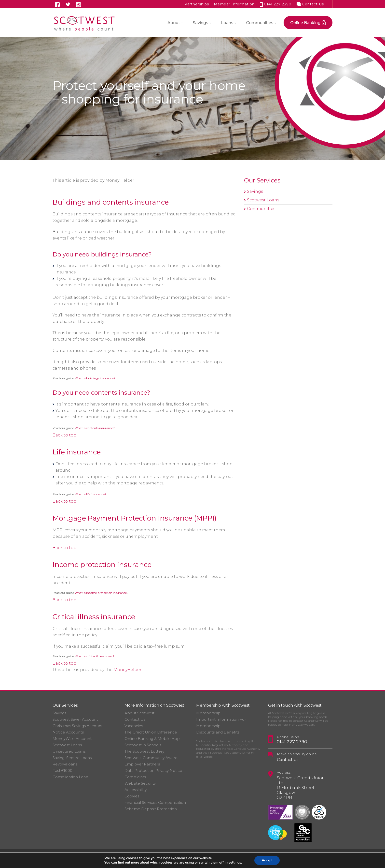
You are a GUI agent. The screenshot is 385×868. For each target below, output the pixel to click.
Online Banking (305, 23)
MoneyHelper (127, 670)
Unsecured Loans (69, 751)
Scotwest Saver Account (75, 719)
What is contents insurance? (95, 428)
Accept (267, 860)
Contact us (288, 760)
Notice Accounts (68, 732)
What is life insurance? (90, 494)
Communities (261, 209)
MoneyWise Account (72, 739)
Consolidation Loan (70, 777)
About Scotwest (139, 713)
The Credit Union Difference (151, 732)
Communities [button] (260, 23)
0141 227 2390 (276, 4)
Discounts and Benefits (218, 732)
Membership (208, 713)
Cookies (132, 796)
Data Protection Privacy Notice (153, 771)
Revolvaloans (65, 764)
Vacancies (134, 726)
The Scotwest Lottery (144, 751)
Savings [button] (200, 23)
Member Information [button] (234, 4)
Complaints (135, 777)
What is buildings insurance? (95, 378)
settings (235, 863)
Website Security (140, 783)
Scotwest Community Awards (152, 758)
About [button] (174, 23)
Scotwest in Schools (143, 745)
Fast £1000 (62, 771)
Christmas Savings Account (78, 726)
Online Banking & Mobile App (152, 739)
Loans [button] (227, 23)
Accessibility (136, 790)
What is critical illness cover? (95, 656)
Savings (255, 191)
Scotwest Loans (263, 200)
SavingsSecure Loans (72, 758)
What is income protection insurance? (102, 593)
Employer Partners (142, 764)
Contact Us (310, 4)
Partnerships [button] (197, 4)
